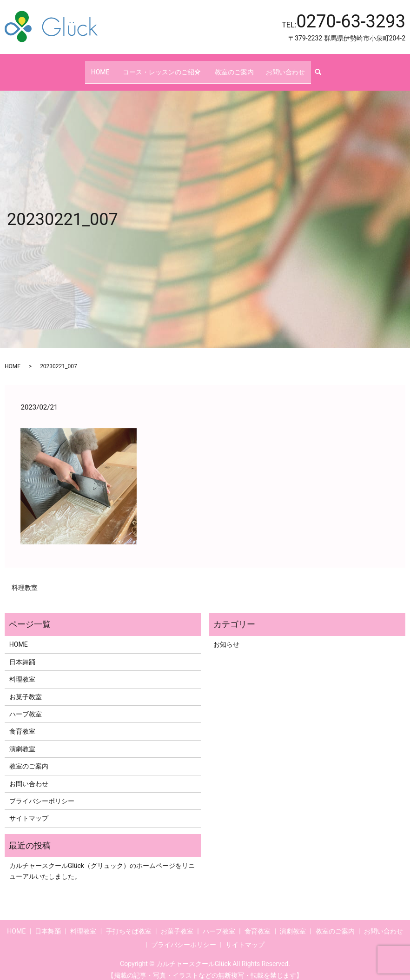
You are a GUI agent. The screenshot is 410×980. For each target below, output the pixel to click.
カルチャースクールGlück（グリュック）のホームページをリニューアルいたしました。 (102, 862)
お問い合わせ (287, 67)
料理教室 (25, 580)
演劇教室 (22, 741)
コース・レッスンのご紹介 (160, 67)
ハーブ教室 (26, 706)
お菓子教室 (26, 689)
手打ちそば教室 (129, 923)
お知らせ (226, 636)
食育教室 (22, 723)
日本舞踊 (22, 654)
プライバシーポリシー (42, 793)
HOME (99, 67)
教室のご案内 (241, 67)
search (322, 68)
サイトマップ (29, 810)
